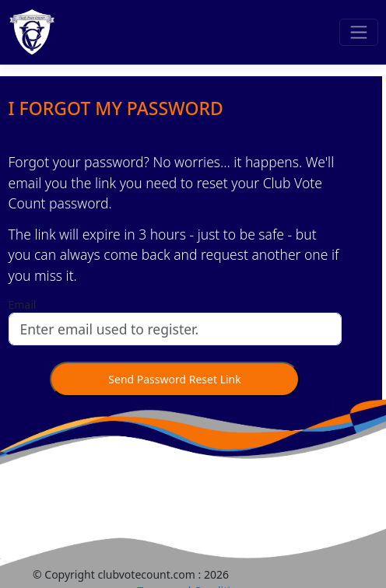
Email (23, 304)
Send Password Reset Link (174, 379)
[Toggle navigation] (358, 32)
